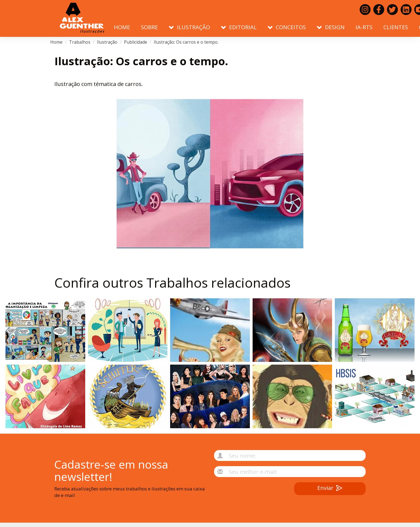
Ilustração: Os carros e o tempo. (186, 42)
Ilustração (107, 42)
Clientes (396, 27)
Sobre (149, 27)
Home (122, 27)
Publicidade (136, 42)
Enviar (330, 489)
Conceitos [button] (287, 27)
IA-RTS (364, 27)
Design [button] (331, 27)
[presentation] (244, 493)
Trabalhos (80, 42)
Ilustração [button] (189, 27)
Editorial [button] (239, 27)
